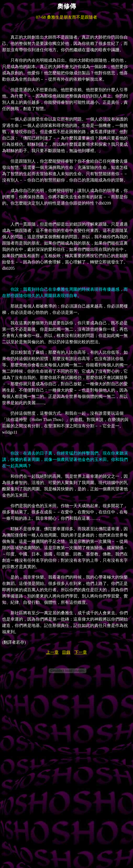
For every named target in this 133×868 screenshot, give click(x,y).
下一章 (81, 652)
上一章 (52, 652)
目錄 (66, 652)
